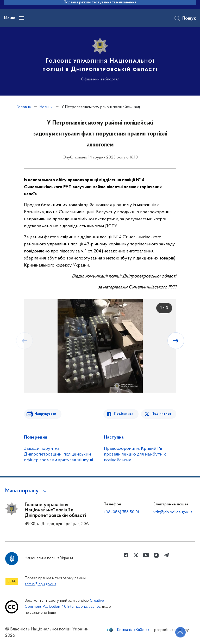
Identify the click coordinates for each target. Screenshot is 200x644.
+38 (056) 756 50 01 (121, 512)
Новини (46, 107)
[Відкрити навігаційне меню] (22, 18)
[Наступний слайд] (176, 341)
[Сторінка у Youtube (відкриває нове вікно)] (146, 555)
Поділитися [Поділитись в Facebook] (124, 414)
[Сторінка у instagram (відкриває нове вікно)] (156, 555)
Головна (24, 107)
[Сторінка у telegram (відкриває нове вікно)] (166, 555)
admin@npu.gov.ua (40, 584)
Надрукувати (45, 414)
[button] (27, 491)
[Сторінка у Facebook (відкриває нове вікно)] (126, 555)
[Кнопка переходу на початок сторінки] (180, 632)
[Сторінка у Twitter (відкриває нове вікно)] (136, 555)
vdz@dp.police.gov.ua (173, 512)
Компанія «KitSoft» (133, 630)
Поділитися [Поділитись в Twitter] (161, 414)
